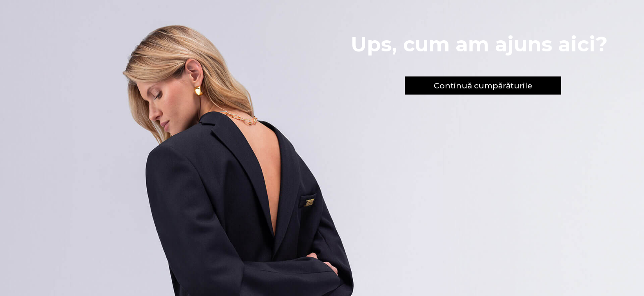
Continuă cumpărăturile (483, 86)
